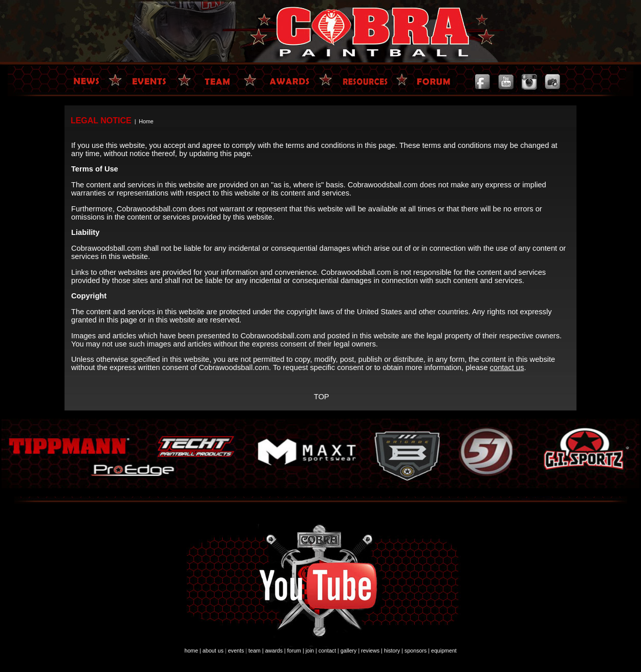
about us (213, 651)
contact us (507, 367)
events (236, 651)
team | (256, 651)
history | (393, 651)
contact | (329, 651)
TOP (322, 397)
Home (146, 121)
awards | (275, 651)
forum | (296, 651)
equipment (444, 651)
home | (193, 651)
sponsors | (417, 651)
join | (311, 651)
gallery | (350, 651)
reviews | (372, 651)
